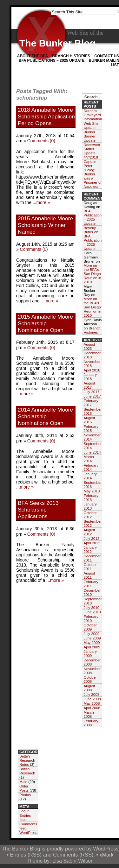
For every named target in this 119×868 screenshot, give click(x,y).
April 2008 (92, 708)
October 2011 (90, 567)
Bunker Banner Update (89, 136)
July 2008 (91, 694)
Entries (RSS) (26, 855)
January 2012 (90, 549)
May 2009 (92, 642)
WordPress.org (32, 833)
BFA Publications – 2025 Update (52, 60)
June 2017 (92, 396)
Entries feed (25, 817)
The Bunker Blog (57, 43)
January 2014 (90, 476)
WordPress (106, 849)
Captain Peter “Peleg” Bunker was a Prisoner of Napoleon (92, 174)
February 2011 (91, 584)
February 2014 (91, 467)
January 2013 (90, 506)
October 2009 (90, 627)
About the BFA (33, 56)
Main (23, 782)
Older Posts (24, 788)
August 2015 (89, 420)
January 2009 (90, 653)
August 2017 (89, 385)
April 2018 (92, 370)
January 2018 (90, 377)
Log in (24, 811)
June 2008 (92, 699)
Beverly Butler (90, 230)
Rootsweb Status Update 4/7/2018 (92, 151)
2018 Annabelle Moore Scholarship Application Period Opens (46, 116)
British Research (27, 771)
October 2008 (90, 679)
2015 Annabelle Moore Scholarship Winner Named (45, 225)
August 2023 (89, 346)
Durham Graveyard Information (93, 115)
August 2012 (89, 532)
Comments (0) (41, 141)
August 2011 (89, 575)
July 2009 (91, 634)
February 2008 (91, 723)
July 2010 (91, 607)
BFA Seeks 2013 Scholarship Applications (38, 510)
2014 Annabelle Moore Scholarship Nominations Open (45, 416)
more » (43, 202)
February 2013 (91, 498)
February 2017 (91, 403)
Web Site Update (91, 125)
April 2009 (92, 647)
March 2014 (89, 459)
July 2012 (91, 538)
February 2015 (91, 428)
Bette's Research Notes (27, 760)
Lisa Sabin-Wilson (73, 861)
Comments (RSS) (73, 855)
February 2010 (91, 618)
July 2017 (91, 392)
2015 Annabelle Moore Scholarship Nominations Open (45, 323)
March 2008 (89, 714)
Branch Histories (71, 56)
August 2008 (89, 688)
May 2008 (92, 703)
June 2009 (92, 638)
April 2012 (92, 543)
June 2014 (92, 452)
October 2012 (90, 515)
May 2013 (92, 491)
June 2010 (92, 612)
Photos (25, 795)
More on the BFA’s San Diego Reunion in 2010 (92, 274)
